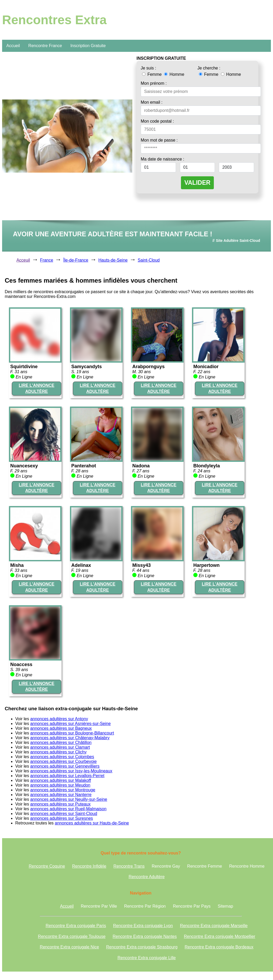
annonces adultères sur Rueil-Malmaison (68, 809)
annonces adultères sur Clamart (60, 747)
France (47, 260)
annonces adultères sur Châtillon (61, 742)
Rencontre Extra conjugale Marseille (214, 926)
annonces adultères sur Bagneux (61, 728)
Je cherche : (209, 68)
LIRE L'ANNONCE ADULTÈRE (36, 388)
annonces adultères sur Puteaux (60, 804)
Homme (174, 74)
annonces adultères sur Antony (59, 719)
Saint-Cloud (149, 260)
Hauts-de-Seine (113, 260)
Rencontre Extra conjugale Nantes (145, 936)
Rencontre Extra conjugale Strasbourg (142, 947)
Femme (152, 74)
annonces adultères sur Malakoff (61, 780)
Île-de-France (76, 260)
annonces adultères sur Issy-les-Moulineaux (71, 771)
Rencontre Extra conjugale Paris (76, 926)
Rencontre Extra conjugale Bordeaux (219, 947)
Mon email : (152, 102)
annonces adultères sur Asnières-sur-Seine (70, 724)
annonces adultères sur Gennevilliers (65, 766)
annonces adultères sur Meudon (60, 785)
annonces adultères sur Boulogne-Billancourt (72, 733)
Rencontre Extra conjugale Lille (147, 958)
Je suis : (148, 68)
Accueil (13, 46)
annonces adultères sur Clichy (58, 752)
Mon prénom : (154, 83)
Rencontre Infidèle (89, 866)
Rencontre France (45, 46)
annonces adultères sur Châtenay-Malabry (70, 738)
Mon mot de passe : (159, 140)
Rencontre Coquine (47, 866)
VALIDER (197, 183)
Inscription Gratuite (88, 46)
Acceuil (23, 260)
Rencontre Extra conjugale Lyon (143, 926)
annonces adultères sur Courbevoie (64, 761)
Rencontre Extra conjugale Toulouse (72, 936)
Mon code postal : (157, 121)
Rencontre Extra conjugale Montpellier (219, 936)
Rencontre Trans (129, 866)
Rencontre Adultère (147, 877)
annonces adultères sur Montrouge (63, 790)
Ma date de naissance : (162, 159)
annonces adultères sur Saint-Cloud (64, 814)
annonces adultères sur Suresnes (62, 818)
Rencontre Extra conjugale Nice (69, 947)
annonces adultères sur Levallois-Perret (67, 776)
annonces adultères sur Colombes (62, 757)
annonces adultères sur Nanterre (61, 795)
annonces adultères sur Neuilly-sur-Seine (69, 799)
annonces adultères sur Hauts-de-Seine (92, 823)
